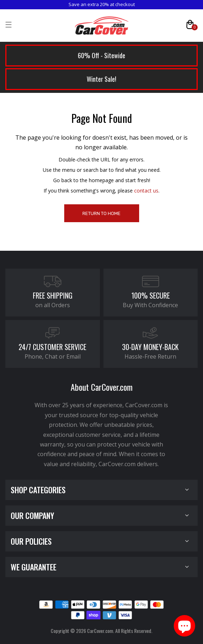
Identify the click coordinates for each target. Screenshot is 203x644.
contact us (146, 191)
